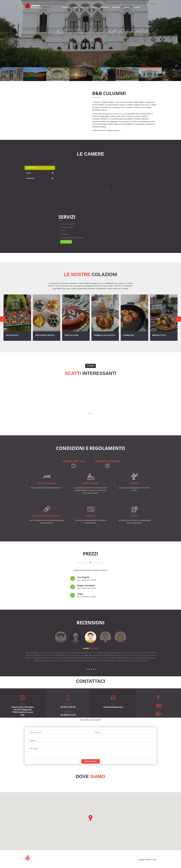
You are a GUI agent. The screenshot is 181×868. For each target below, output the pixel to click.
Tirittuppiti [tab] (40, 178)
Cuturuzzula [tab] (40, 168)
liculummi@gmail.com (113, 707)
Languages (152, 4)
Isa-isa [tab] (40, 173)
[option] (91, 637)
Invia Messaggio (91, 761)
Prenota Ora (66, 242)
